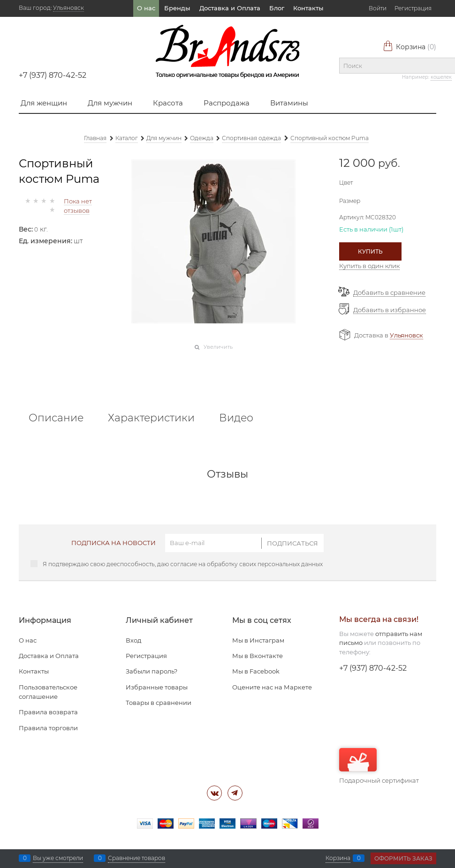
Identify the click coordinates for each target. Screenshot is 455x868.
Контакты (308, 8)
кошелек (441, 77)
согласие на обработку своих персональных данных (246, 564)
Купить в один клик (369, 266)
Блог (277, 8)
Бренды (177, 8)
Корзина (409, 47)
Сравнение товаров (136, 858)
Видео (236, 418)
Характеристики (151, 418)
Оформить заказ (403, 858)
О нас (146, 8)
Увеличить (218, 347)
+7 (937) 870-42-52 (53, 75)
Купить (370, 251)
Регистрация (413, 8)
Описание (56, 418)
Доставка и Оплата (230, 8)
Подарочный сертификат (379, 766)
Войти (378, 8)
